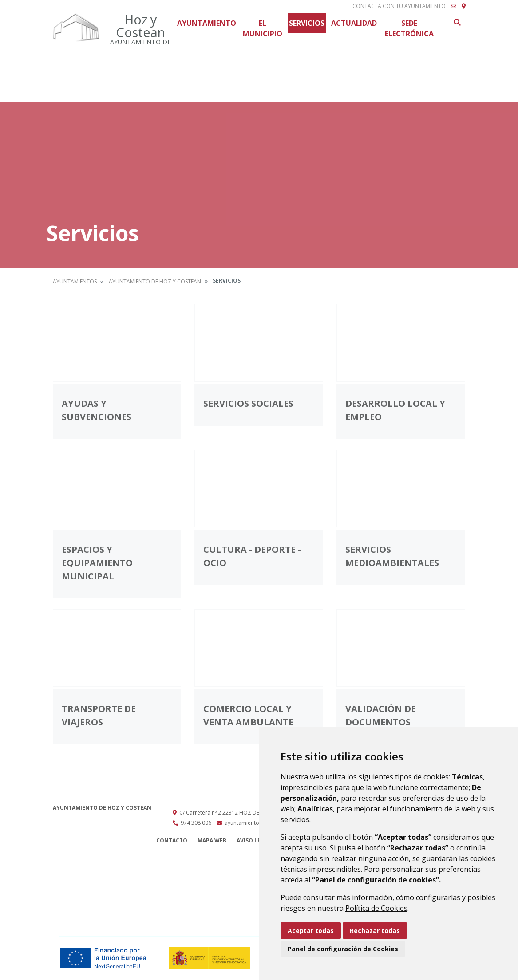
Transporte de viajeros (99, 715)
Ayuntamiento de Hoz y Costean (155, 281)
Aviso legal (254, 840)
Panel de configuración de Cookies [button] (343, 949)
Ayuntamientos (75, 281)
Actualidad (354, 23)
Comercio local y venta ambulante (248, 715)
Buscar (457, 22)
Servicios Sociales (248, 403)
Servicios (307, 23)
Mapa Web (212, 840)
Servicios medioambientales (392, 556)
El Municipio (263, 28)
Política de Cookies (376, 908)
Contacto (172, 840)
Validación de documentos (381, 715)
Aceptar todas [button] (311, 931)
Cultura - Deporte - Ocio (252, 556)
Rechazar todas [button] (375, 931)
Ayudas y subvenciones (97, 410)
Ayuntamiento (207, 23)
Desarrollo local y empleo (395, 410)
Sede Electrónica (409, 28)
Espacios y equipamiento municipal (97, 563)
